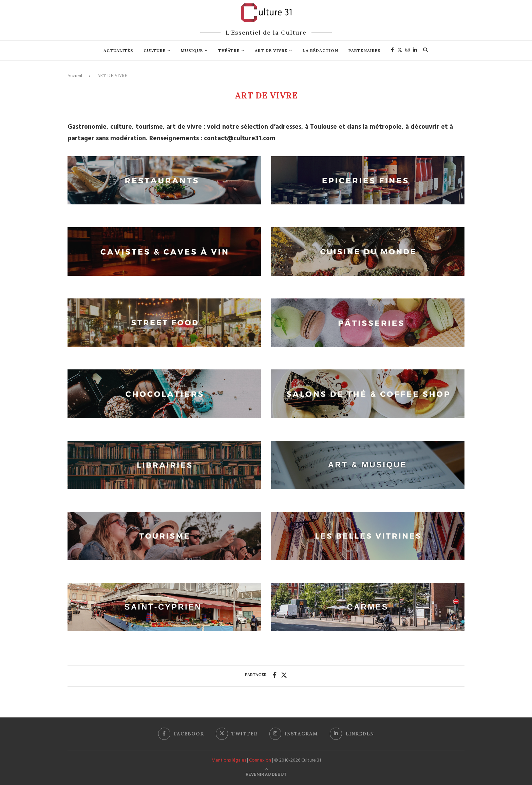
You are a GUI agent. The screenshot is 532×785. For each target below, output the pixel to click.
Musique (192, 50)
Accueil (75, 76)
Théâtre (229, 50)
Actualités (118, 50)
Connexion (260, 760)
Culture (155, 50)
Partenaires (365, 50)
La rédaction (320, 50)
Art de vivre (271, 50)
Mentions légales (229, 760)
